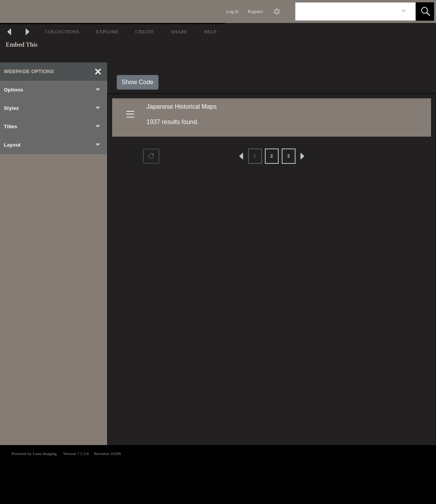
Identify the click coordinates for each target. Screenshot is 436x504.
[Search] (346, 11)
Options (52, 90)
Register (255, 11)
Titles (52, 127)
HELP (210, 32)
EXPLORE (107, 32)
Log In (232, 11)
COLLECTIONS (62, 32)
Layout (52, 145)
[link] (404, 11)
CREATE (145, 32)
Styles (52, 108)
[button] (425, 11)
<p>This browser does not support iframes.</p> (218, 474)
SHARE (179, 32)
